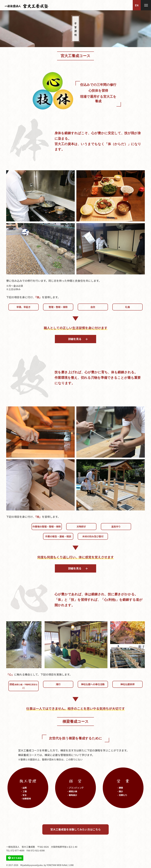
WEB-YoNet (62, 865)
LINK (71, 865)
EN (137, 5)
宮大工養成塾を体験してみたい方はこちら (75, 829)
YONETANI (51, 865)
